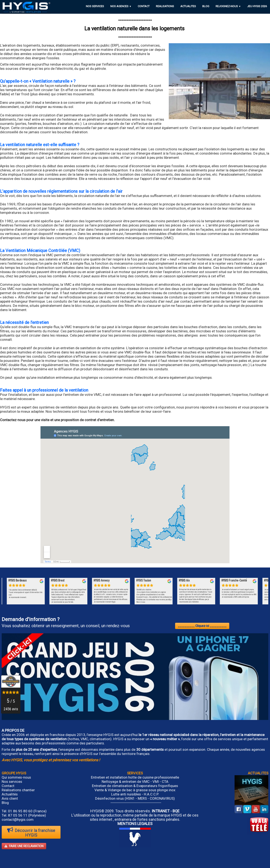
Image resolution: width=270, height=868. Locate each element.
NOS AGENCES (121, 6)
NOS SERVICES (95, 6)
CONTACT (144, 6)
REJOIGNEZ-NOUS (228, 6)
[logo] (26, 7)
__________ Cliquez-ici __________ (202, 626)
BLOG (206, 6)
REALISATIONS (165, 6)
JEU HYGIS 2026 (257, 6)
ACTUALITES (188, 6)
